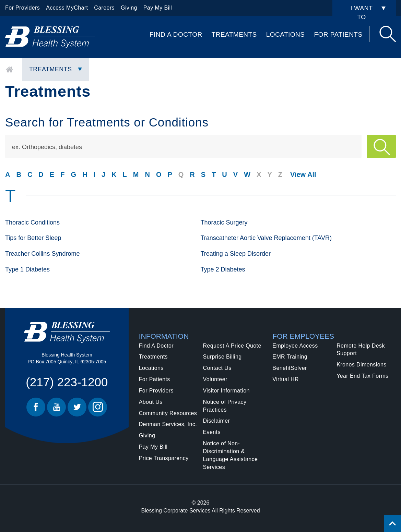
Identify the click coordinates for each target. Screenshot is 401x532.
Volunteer (215, 379)
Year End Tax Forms (362, 376)
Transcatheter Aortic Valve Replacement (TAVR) (266, 238)
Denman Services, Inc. (168, 424)
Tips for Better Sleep (33, 238)
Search (388, 34)
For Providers (22, 8)
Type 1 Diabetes (27, 269)
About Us (151, 402)
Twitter (77, 407)
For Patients (338, 34)
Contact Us (217, 368)
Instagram (98, 407)
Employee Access (295, 346)
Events (211, 432)
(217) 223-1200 (67, 382)
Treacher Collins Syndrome (42, 254)
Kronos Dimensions (362, 365)
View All (303, 174)
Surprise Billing (222, 357)
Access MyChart (67, 8)
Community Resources (168, 413)
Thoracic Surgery (224, 222)
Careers (104, 8)
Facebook (36, 407)
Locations (286, 34)
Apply (381, 146)
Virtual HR (286, 379)
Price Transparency (164, 458)
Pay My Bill (158, 8)
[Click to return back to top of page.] (392, 523)
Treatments (234, 34)
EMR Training (290, 357)
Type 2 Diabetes (223, 269)
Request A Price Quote (232, 346)
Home (9, 70)
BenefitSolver (290, 368)
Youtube (56, 407)
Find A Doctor (176, 34)
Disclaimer (216, 421)
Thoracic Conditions (32, 222)
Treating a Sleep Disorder (236, 254)
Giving (129, 8)
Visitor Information (226, 391)
